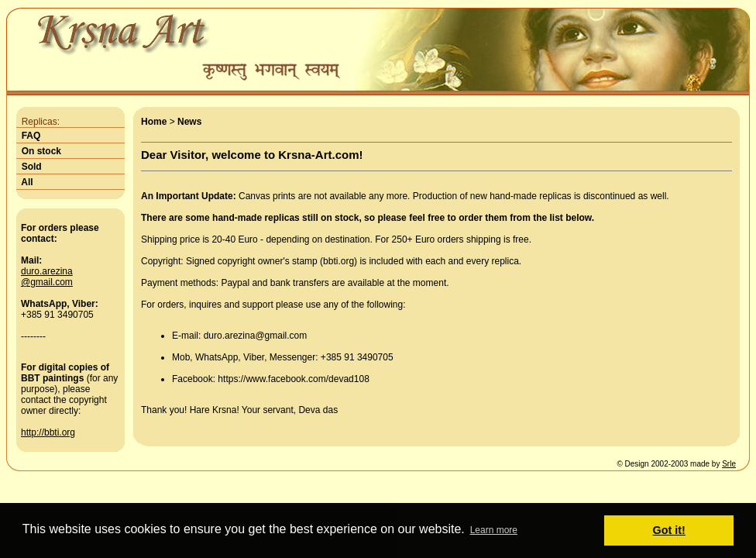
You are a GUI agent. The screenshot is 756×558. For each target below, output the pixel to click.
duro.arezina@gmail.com (47, 277)
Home (154, 122)
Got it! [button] (669, 530)
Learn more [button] (494, 530)
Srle (729, 464)
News (189, 122)
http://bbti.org (48, 432)
